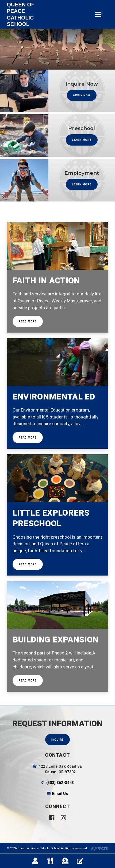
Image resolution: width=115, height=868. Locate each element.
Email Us (60, 794)
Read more (28, 321)
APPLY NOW (82, 95)
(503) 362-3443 (60, 783)
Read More (28, 438)
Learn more (82, 140)
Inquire (57, 740)
